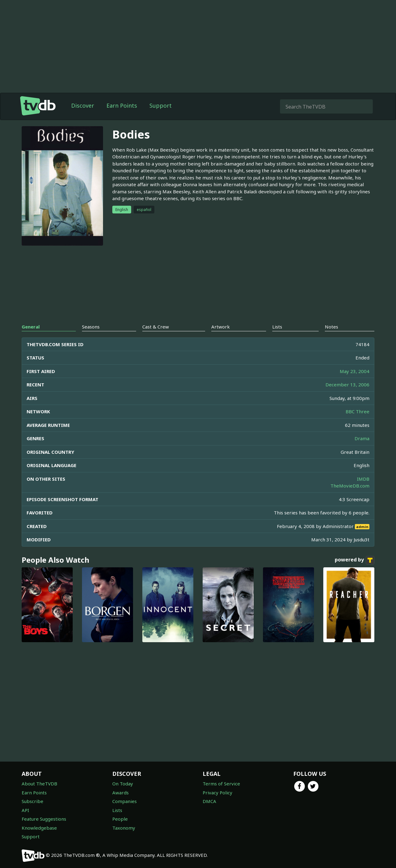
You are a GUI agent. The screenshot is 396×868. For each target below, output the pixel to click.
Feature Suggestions (44, 819)
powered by (355, 560)
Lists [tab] (277, 327)
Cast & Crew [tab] (156, 327)
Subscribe (32, 801)
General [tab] (31, 327)
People (120, 819)
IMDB (363, 479)
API (25, 810)
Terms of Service (221, 784)
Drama (362, 438)
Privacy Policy (217, 793)
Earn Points (122, 105)
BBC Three (357, 411)
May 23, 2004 (355, 371)
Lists (117, 810)
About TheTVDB (39, 784)
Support (161, 105)
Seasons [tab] (91, 327)
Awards (121, 793)
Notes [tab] (331, 327)
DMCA (209, 801)
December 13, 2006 (347, 385)
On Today (123, 784)
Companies (125, 801)
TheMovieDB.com (350, 486)
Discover (83, 105)
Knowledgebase (39, 828)
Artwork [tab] (221, 327)
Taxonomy (124, 828)
